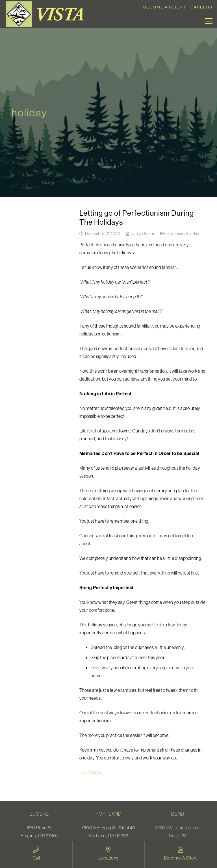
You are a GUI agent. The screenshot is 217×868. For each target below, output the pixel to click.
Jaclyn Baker (143, 234)
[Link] (47, 14)
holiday (193, 234)
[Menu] (209, 21)
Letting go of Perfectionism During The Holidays (137, 217)
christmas (175, 234)
